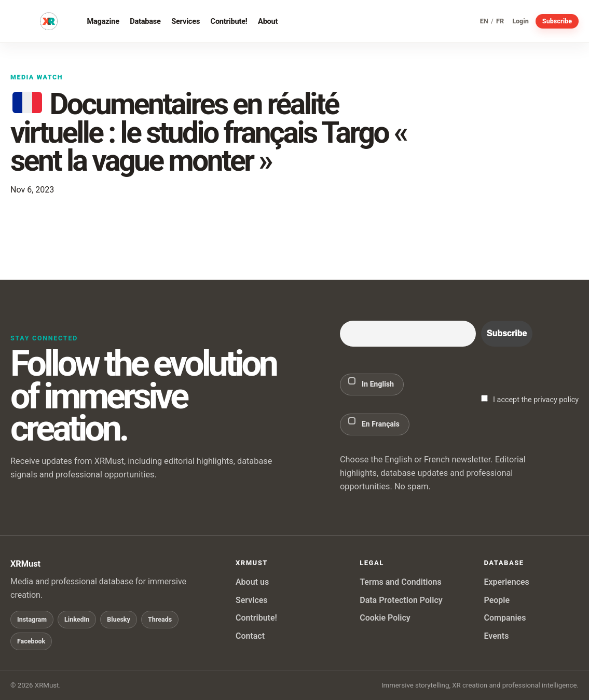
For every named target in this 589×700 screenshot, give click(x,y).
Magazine (103, 21)
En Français (374, 423)
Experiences (506, 582)
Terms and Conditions (400, 582)
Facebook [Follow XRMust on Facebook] (31, 641)
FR (500, 22)
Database (145, 21)
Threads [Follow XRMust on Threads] (160, 619)
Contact (250, 636)
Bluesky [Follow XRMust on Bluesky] (119, 619)
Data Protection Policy (401, 600)
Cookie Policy (385, 618)
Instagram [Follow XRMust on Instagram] (32, 619)
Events (496, 636)
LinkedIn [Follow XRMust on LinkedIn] (77, 619)
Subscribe (557, 21)
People (497, 600)
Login (520, 22)
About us (252, 582)
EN (484, 22)
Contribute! (229, 21)
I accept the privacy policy (530, 399)
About (268, 21)
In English (371, 383)
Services (186, 21)
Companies (505, 618)
